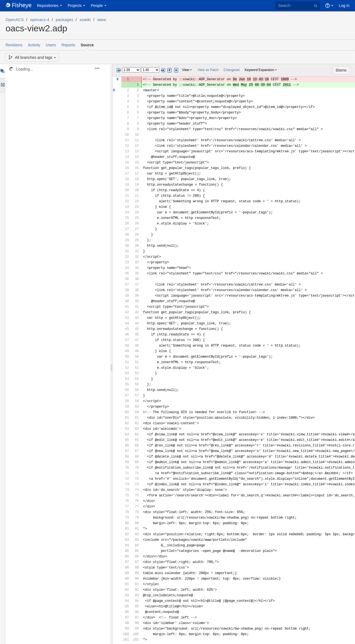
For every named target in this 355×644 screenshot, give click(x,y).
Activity (34, 45)
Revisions (14, 45)
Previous (119, 70)
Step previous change (169, 70)
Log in (344, 6)
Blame (341, 70)
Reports (68, 45)
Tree (2, 71)
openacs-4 (40, 20)
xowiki (85, 20)
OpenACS (15, 20)
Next (163, 70)
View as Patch (208, 70)
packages (64, 20)
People (97, 6)
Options (2, 85)
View (186, 70)
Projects (75, 6)
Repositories (48, 6)
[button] (100, 68)
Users (51, 45)
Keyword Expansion (259, 70)
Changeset (232, 70)
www (102, 20)
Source (87, 45)
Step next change (176, 70)
